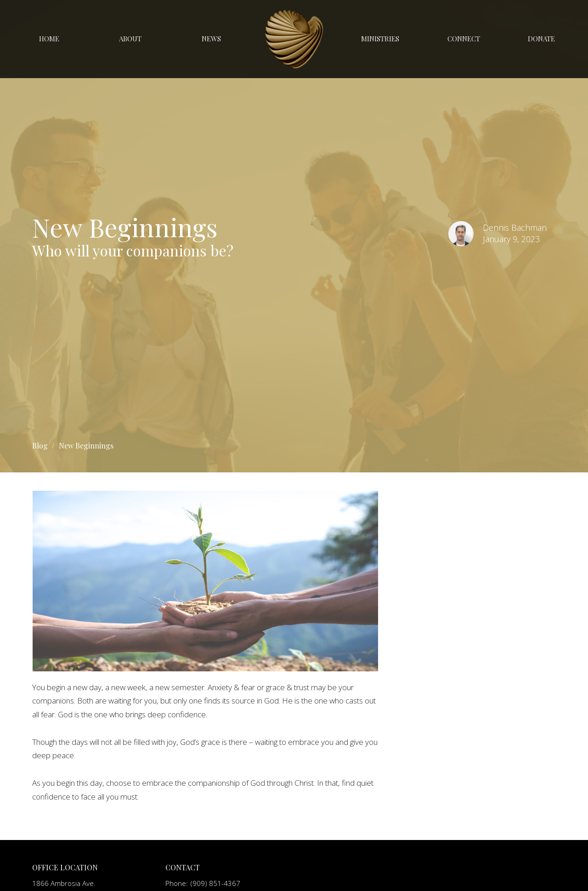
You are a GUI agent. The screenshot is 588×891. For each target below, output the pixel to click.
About (130, 39)
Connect (464, 39)
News (211, 39)
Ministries (380, 39)
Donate (541, 39)
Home (49, 39)
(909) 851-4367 (215, 883)
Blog (40, 445)
